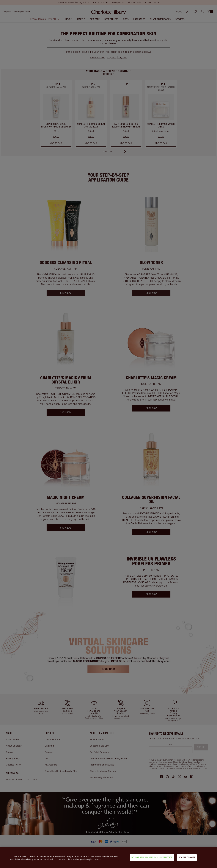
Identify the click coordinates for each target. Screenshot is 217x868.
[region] (108, 858)
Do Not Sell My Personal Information (152, 857)
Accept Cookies (187, 857)
